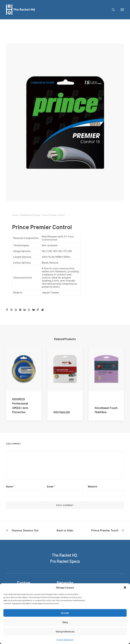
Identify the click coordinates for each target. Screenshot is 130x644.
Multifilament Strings (30, 215)
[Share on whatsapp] (29, 310)
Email (51, 486)
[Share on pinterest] (20, 310)
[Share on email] (42, 310)
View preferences (65, 631)
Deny (65, 622)
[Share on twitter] (11, 310)
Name (10, 486)
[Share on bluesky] (33, 310)
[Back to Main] (65, 530)
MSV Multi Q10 (62, 412)
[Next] (100, 530)
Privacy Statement (65, 639)
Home (15, 215)
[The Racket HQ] (20, 10)
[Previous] (30, 530)
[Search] (112, 10)
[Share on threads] (16, 310)
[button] (125, 588)
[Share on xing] (38, 310)
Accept (65, 613)
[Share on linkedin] (25, 310)
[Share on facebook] (7, 310)
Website (93, 486)
